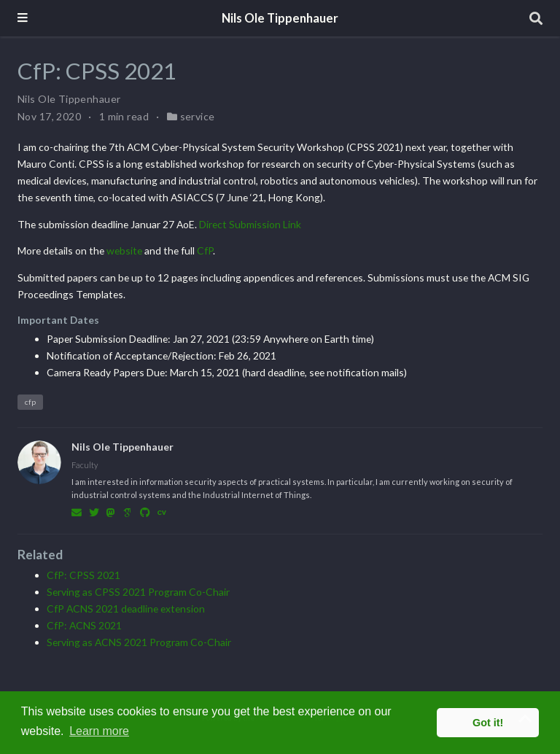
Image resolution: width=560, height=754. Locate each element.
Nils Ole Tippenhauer (280, 18)
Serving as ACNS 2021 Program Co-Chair (139, 642)
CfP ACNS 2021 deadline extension (126, 609)
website (124, 250)
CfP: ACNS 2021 (84, 625)
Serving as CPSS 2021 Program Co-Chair (138, 592)
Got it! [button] (488, 723)
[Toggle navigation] (23, 19)
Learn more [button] (99, 731)
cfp (30, 402)
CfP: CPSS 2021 (83, 575)
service (198, 116)
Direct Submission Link (250, 224)
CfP (205, 250)
